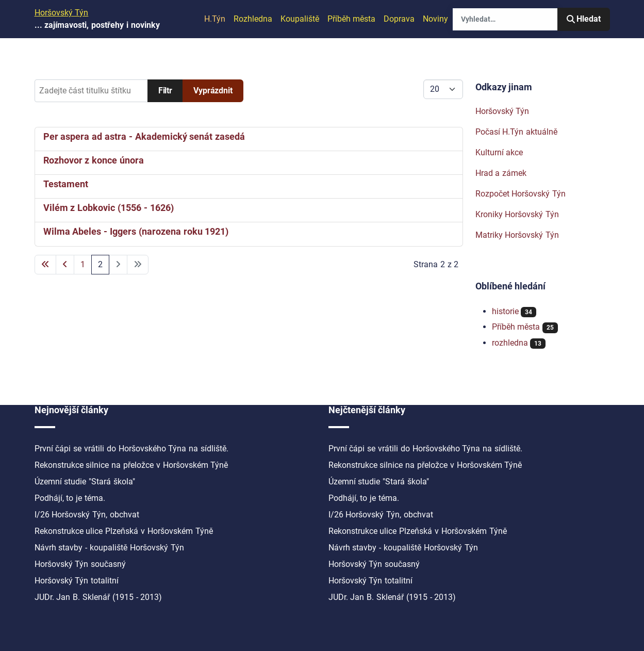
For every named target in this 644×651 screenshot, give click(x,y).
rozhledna (510, 343)
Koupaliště (300, 19)
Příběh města (352, 19)
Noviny (435, 19)
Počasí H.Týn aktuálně (517, 132)
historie (505, 311)
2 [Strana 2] (100, 264)
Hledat (583, 19)
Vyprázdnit (213, 91)
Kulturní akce (499, 152)
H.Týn (215, 19)
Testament (66, 184)
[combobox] (505, 19)
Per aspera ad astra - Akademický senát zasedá (144, 137)
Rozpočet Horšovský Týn (521, 194)
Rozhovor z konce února (94, 160)
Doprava (399, 19)
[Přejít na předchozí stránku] (65, 265)
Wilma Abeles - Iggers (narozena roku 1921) (136, 232)
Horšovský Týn (502, 111)
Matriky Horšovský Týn (517, 235)
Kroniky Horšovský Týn (517, 214)
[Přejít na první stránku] (45, 265)
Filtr (165, 91)
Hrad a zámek (501, 173)
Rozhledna (253, 19)
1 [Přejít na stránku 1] (83, 264)
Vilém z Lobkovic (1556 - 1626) (109, 208)
